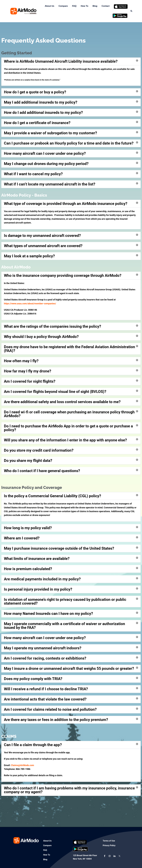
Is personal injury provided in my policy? (38, 589)
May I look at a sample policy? (29, 256)
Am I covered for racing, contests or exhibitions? (45, 658)
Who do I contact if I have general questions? (42, 471)
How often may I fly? (21, 361)
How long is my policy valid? (28, 528)
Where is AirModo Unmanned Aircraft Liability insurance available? (61, 61)
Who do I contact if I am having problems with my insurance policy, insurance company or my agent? (69, 790)
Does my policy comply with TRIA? (33, 679)
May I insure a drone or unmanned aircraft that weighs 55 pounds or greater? (69, 668)
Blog (95, 6)
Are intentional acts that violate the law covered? (45, 699)
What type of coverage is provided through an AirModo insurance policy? (66, 204)
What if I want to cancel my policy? (33, 174)
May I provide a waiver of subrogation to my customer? (50, 133)
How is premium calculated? (28, 569)
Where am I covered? (22, 538)
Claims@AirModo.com (22, 765)
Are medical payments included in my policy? (42, 579)
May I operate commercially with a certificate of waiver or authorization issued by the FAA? (64, 626)
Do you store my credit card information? (39, 450)
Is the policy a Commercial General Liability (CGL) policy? (53, 496)
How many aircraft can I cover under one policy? (45, 153)
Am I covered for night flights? (30, 381)
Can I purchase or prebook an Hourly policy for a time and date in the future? (69, 143)
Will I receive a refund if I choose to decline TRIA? (46, 689)
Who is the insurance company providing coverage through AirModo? (63, 275)
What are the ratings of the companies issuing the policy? (53, 326)
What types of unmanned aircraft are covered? (43, 246)
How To (84, 6)
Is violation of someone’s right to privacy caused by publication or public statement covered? (65, 601)
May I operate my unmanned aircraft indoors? (43, 648)
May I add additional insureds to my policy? (41, 102)
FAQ (74, 6)
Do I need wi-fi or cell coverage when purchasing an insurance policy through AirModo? (69, 414)
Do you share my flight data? (28, 461)
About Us (50, 6)
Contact (106, 6)
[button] (131, 11)
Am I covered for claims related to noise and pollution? (50, 709)
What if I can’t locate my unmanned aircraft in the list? (50, 184)
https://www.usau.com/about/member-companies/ (30, 304)
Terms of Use (109, 841)
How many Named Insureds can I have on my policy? (48, 614)
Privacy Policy (109, 845)
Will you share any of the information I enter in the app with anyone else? (65, 440)
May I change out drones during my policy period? (46, 164)
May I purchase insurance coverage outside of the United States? (59, 548)
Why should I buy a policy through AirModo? (41, 337)
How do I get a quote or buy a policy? (35, 92)
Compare (63, 6)
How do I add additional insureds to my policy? (43, 112)
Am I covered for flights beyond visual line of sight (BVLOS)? (55, 392)
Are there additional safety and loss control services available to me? (62, 402)
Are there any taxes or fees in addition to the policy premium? (56, 720)
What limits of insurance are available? (37, 559)
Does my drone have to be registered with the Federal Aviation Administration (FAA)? (69, 349)
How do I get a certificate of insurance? (37, 123)
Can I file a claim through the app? (33, 745)
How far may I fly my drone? (28, 371)
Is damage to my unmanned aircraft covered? (42, 236)
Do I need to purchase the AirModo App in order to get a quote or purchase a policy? (68, 428)
